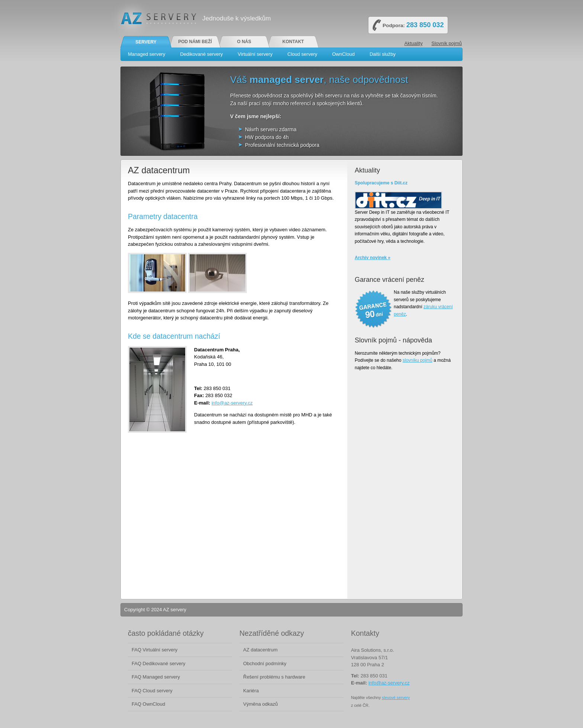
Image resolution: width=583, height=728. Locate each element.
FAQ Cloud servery (152, 691)
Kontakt (293, 42)
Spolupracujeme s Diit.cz (381, 183)
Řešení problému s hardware (274, 677)
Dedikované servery (201, 54)
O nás (244, 42)
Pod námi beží (195, 42)
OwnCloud (343, 54)
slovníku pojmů (418, 360)
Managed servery (146, 54)
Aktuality (414, 43)
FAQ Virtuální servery (154, 650)
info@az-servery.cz (232, 403)
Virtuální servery (255, 54)
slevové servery (396, 698)
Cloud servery (302, 54)
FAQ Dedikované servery (159, 663)
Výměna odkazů (260, 704)
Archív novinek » (373, 258)
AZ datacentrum (260, 650)
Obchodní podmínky (265, 663)
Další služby (383, 54)
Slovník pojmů (447, 43)
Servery (146, 42)
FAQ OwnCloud (148, 704)
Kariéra (251, 691)
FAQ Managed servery (156, 677)
